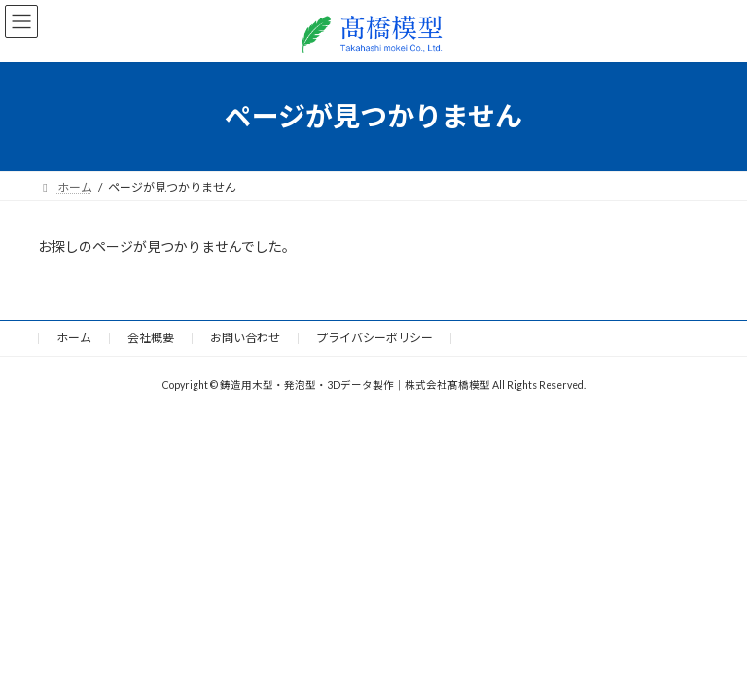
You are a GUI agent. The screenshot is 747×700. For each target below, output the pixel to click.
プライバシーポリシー (374, 338)
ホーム (74, 338)
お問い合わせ (245, 338)
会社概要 (151, 338)
